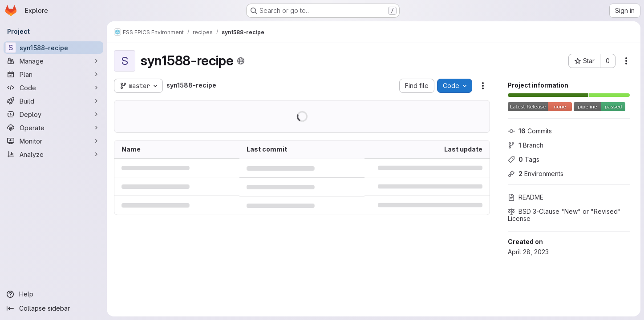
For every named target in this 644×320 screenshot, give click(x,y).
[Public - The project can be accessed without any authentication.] (241, 61)
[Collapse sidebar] (53, 308)
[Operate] (53, 128)
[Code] (53, 88)
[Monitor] (53, 141)
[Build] (53, 101)
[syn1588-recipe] (53, 48)
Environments (536, 174)
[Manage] (53, 61)
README (526, 197)
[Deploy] (53, 114)
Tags (524, 159)
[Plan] (53, 74)
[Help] (53, 294)
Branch (526, 145)
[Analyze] (53, 154)
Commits (530, 131)
